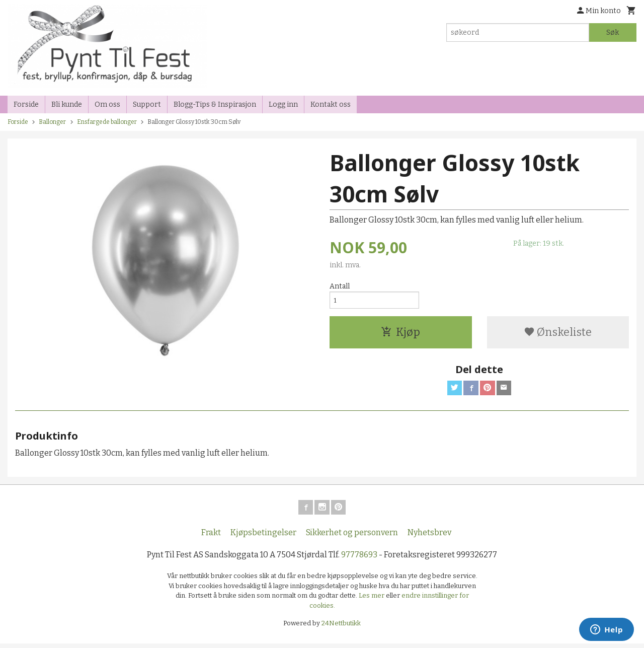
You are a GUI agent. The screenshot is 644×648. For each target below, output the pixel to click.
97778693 (359, 559)
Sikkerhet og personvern (352, 537)
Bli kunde (67, 104)
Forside (26, 104)
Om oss (107, 104)
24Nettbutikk (341, 628)
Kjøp (400, 334)
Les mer (372, 600)
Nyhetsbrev (429, 537)
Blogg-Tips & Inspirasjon (215, 104)
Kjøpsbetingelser (263, 537)
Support (147, 104)
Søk (613, 32)
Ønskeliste (558, 334)
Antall (340, 286)
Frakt (211, 537)
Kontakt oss (331, 104)
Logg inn (283, 104)
